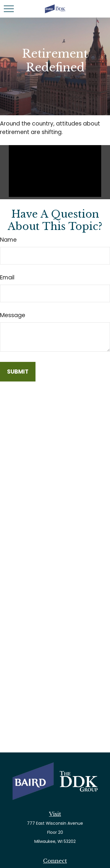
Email (7, 277)
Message (13, 315)
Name (8, 240)
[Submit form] (18, 372)
